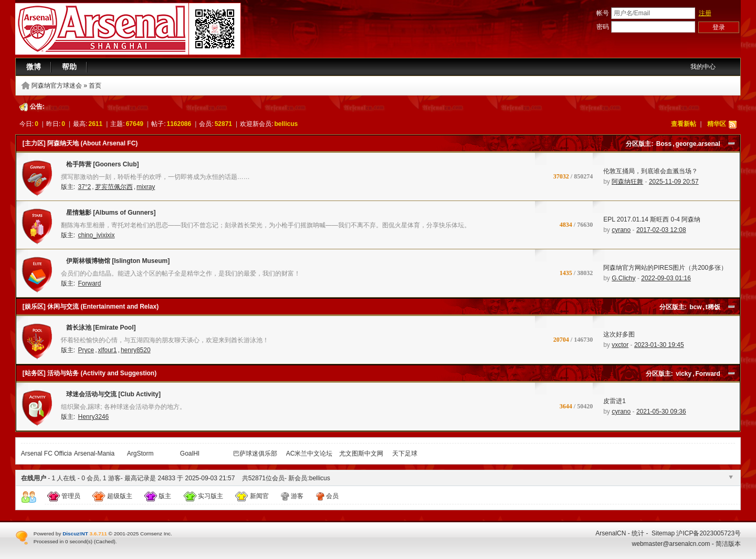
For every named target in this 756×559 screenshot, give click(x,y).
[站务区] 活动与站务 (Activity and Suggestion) (90, 373)
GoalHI (190, 453)
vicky (684, 374)
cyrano (621, 230)
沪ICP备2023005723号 (708, 533)
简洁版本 (728, 544)
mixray (146, 187)
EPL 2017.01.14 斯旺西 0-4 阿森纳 (652, 219)
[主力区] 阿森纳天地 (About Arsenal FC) (80, 143)
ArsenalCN (611, 533)
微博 (34, 67)
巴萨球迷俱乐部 (255, 453)
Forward (89, 283)
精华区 (717, 124)
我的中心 (703, 67)
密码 (603, 27)
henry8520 (136, 350)
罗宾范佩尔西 (114, 187)
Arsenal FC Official (47, 453)
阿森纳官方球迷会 (57, 86)
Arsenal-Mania (94, 453)
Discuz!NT (75, 534)
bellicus (286, 124)
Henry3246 (93, 417)
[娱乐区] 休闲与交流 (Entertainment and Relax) (91, 307)
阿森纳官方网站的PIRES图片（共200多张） (665, 268)
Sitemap (663, 533)
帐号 (603, 13)
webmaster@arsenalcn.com (671, 544)
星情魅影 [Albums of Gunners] (108, 215)
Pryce (86, 350)
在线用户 (34, 478)
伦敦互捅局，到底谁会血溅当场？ (650, 171)
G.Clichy (623, 278)
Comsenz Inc (155, 534)
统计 (638, 533)
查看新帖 (684, 124)
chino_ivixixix (96, 235)
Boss (664, 144)
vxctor (620, 345)
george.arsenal (697, 144)
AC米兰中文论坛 (309, 453)
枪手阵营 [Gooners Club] (100, 166)
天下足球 (405, 453)
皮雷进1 (615, 401)
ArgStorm (140, 453)
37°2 (84, 187)
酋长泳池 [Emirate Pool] (98, 330)
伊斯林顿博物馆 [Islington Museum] (115, 263)
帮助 (69, 67)
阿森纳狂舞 (627, 182)
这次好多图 (619, 334)
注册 (705, 13)
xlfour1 (108, 350)
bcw (695, 307)
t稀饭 (713, 307)
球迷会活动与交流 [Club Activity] (111, 396)
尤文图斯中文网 (361, 453)
